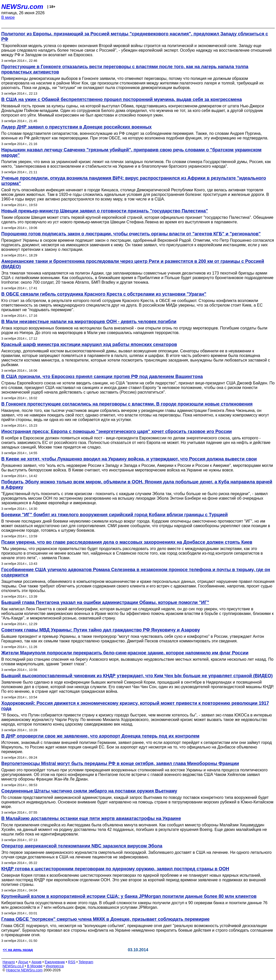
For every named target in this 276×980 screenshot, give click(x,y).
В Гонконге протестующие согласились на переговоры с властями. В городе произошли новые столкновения (127, 404)
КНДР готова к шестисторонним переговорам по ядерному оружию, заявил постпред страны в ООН (115, 869)
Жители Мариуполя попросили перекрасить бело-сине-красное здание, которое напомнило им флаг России (125, 653)
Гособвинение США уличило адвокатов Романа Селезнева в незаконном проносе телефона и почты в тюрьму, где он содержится (136, 572)
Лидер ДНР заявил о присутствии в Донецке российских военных (77, 127)
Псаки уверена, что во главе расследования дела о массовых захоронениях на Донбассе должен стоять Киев (127, 542)
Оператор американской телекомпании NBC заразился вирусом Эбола (82, 846)
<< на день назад (18, 950)
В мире (8, 17)
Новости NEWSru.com (24, 970)
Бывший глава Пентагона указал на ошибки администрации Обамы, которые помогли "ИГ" (105, 602)
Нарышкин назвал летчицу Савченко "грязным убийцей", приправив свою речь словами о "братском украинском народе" (131, 153)
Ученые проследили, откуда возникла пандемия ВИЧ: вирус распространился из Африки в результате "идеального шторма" (134, 181)
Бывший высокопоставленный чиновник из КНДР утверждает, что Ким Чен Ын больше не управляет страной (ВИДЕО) (137, 676)
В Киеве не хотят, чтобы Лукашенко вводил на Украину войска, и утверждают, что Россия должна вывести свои (129, 459)
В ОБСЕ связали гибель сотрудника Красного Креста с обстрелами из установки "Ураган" (104, 294)
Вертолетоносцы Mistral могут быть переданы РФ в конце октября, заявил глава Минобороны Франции (120, 763)
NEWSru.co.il (13, 966)
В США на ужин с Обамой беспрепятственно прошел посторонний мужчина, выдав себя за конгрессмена (122, 99)
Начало (9, 962)
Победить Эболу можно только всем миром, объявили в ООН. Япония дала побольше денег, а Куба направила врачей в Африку (137, 485)
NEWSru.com (22, 7)
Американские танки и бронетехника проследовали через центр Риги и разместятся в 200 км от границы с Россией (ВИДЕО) (133, 264)
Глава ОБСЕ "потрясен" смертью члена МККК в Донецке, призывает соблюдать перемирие (105, 919)
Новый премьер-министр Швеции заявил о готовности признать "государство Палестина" (105, 211)
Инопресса (55, 966)
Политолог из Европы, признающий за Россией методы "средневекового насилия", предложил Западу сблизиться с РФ (135, 37)
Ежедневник (55, 962)
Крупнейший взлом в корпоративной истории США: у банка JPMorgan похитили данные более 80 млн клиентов (129, 896)
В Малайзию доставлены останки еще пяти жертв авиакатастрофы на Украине (91, 818)
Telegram (86, 962)
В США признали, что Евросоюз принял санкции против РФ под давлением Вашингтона (102, 377)
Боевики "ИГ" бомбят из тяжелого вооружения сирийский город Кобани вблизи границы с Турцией (115, 515)
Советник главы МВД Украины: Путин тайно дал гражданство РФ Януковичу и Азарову (101, 630)
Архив (37, 962)
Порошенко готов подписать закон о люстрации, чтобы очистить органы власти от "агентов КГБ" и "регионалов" (131, 234)
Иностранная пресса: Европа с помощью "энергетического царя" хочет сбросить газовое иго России (116, 431)
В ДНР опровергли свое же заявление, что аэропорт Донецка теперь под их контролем (100, 736)
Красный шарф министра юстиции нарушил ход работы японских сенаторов (89, 344)
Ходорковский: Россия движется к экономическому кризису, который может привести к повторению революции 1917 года (135, 706)
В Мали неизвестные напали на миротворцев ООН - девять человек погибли (89, 322)
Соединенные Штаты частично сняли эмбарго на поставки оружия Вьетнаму (89, 791)
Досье (23, 962)
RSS (72, 962)
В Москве (35, 966)
